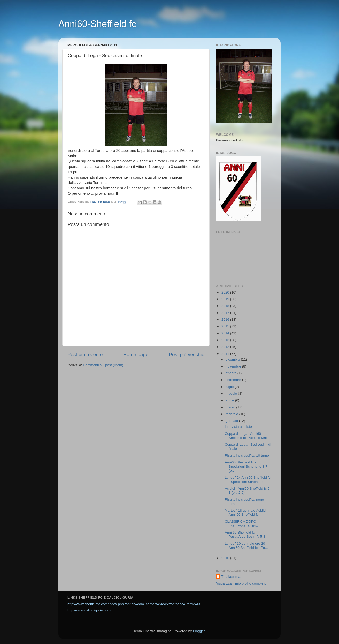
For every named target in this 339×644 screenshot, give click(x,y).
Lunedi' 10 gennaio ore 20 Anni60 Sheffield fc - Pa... (246, 546)
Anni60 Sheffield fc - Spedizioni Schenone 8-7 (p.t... (246, 466)
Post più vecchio (187, 354)
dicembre (233, 359)
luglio (230, 387)
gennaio (232, 421)
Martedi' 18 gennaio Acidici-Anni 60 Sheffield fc (246, 512)
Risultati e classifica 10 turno (247, 456)
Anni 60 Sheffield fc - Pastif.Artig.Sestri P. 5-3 (245, 534)
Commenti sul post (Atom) (103, 365)
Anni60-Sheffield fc (97, 24)
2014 (226, 333)
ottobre (232, 373)
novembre (234, 366)
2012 (226, 347)
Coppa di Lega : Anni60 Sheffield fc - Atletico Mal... (247, 436)
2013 (226, 340)
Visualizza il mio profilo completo (241, 583)
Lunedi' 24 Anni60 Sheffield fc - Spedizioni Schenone (248, 480)
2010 (226, 558)
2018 (226, 306)
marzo (231, 407)
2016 (226, 320)
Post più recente (85, 354)
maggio (232, 394)
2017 (226, 313)
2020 (226, 292)
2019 (226, 299)
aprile (230, 400)
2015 (226, 326)
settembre (234, 380)
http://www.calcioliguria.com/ (89, 610)
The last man (232, 577)
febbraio (232, 414)
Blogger (199, 631)
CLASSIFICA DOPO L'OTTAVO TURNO (242, 524)
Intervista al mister (239, 427)
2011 (226, 354)
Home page (136, 354)
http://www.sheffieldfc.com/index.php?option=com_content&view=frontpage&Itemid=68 (134, 604)
